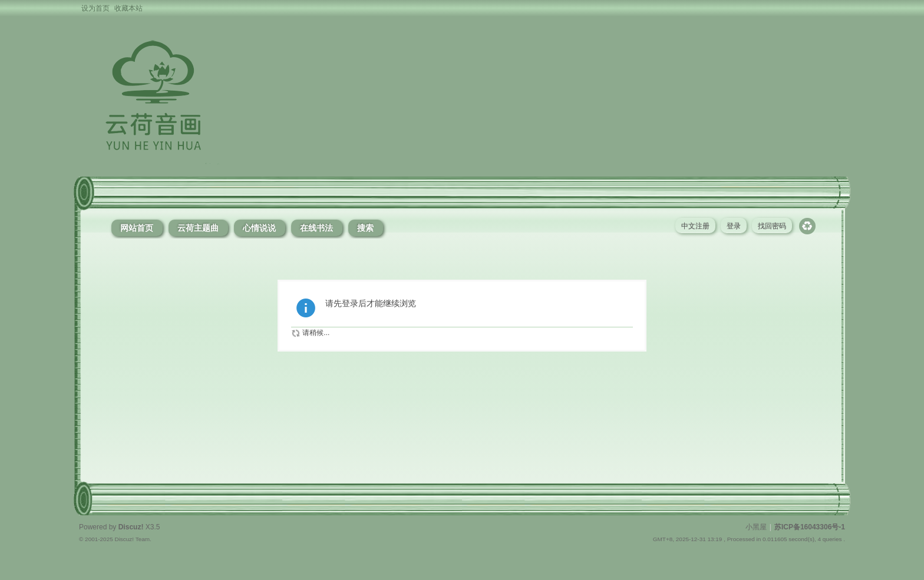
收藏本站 (128, 8)
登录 (734, 226)
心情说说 (259, 228)
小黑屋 (756, 527)
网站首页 (137, 228)
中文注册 (695, 226)
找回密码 (772, 226)
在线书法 (316, 228)
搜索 (365, 228)
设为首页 (95, 8)
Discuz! (131, 527)
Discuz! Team (132, 539)
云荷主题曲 (198, 228)
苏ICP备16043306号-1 (810, 527)
